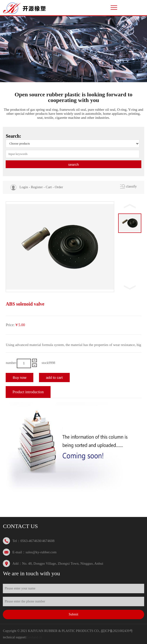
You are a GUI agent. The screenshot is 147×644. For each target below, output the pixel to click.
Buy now (20, 377)
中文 (129, 7)
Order (59, 187)
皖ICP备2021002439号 (117, 631)
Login (24, 187)
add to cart (54, 377)
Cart (49, 187)
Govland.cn (34, 637)
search (73, 164)
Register (37, 187)
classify (131, 186)
